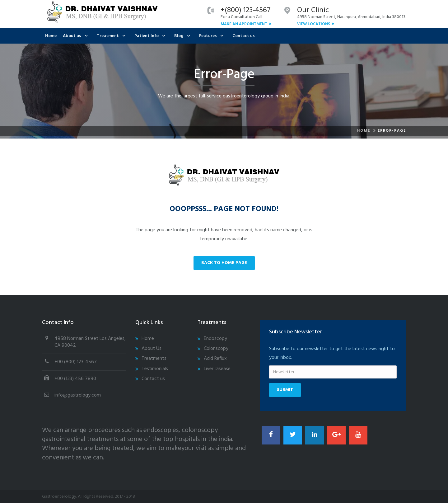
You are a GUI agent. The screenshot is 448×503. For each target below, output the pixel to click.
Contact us (244, 36)
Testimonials (155, 369)
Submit (285, 390)
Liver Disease (217, 369)
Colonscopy (216, 349)
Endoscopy (215, 339)
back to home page (224, 263)
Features (208, 36)
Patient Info (147, 36)
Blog (179, 36)
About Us (152, 349)
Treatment (108, 36)
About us (72, 36)
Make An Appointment (244, 24)
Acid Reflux (215, 359)
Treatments (154, 359)
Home (51, 36)
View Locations (314, 24)
